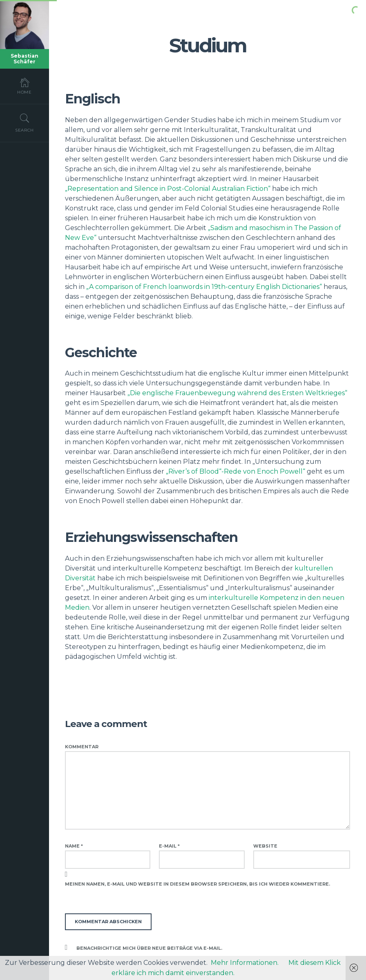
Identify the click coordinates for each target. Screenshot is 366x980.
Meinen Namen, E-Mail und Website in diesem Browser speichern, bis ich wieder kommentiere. (198, 884)
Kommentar (82, 747)
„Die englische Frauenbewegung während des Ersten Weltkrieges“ (237, 393)
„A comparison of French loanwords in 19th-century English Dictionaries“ (204, 287)
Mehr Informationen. (245, 963)
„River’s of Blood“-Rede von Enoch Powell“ (235, 471)
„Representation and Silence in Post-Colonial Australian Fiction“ (168, 189)
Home (25, 86)
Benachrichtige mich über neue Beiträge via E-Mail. (149, 948)
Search (25, 123)
